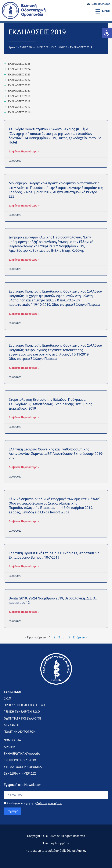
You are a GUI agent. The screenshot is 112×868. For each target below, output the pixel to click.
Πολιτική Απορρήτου (56, 843)
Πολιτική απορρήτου (49, 803)
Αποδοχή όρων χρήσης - (34, 803)
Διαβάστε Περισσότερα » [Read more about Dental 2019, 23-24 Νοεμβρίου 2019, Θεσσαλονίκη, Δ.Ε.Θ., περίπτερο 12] (24, 612)
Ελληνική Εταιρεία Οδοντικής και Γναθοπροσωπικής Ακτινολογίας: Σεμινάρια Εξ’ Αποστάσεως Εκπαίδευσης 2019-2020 (56, 454)
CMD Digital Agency (73, 851)
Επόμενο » (80, 637)
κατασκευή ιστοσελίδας (42, 851)
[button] (107, 33)
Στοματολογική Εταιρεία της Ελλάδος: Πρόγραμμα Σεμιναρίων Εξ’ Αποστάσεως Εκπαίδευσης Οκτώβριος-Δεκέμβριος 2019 (51, 404)
